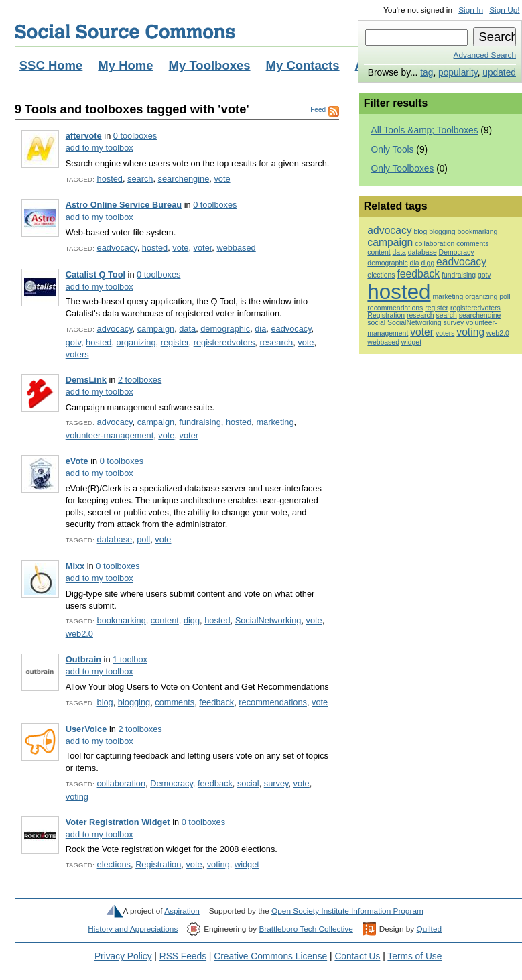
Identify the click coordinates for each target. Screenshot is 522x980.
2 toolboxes (140, 380)
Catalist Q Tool (95, 274)
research (276, 342)
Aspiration (182, 911)
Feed (318, 110)
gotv (73, 342)
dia (260, 329)
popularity (458, 73)
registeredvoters (224, 342)
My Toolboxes (210, 65)
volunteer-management (110, 435)
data (187, 329)
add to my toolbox (100, 148)
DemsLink (86, 380)
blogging (134, 702)
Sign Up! (504, 10)
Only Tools (393, 150)
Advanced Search (485, 55)
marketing (275, 422)
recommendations (273, 702)
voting (77, 797)
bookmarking (122, 620)
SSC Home (51, 65)
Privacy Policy (123, 956)
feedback (216, 702)
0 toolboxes (135, 136)
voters (77, 354)
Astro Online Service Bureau (124, 205)
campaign (156, 329)
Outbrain (83, 659)
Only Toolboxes (403, 169)
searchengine (184, 179)
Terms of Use (414, 956)
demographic (225, 329)
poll (143, 539)
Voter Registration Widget (118, 822)
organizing (136, 342)
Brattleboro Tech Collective (306, 929)
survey (276, 783)
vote (222, 179)
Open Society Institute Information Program (347, 911)
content (165, 620)
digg (192, 620)
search (140, 179)
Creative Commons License (270, 956)
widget (247, 864)
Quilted (429, 929)
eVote (77, 461)
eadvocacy (117, 248)
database (115, 539)
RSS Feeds (183, 956)
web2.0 (79, 634)
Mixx (75, 566)
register (175, 342)
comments (175, 702)
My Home (125, 65)
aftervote (84, 136)
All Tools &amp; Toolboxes (425, 130)
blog (105, 702)
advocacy (115, 329)
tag (427, 73)
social (248, 783)
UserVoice (86, 729)
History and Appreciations (133, 929)
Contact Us (357, 956)
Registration (158, 864)
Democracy (172, 783)
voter (203, 248)
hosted (110, 179)
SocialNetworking (268, 620)
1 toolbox (130, 659)
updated (499, 73)
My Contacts (303, 65)
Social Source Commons (125, 32)
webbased (236, 248)
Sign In (471, 10)
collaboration (121, 783)
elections (114, 864)
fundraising (200, 422)
